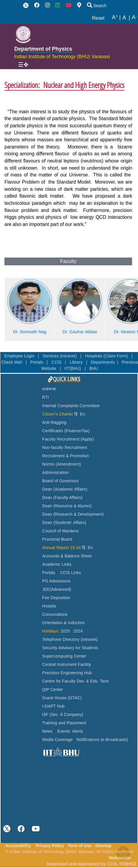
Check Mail (12, 362)
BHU (94, 369)
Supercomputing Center (64, 656)
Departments (103, 362)
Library (77, 362)
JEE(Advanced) (57, 589)
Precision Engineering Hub (67, 673)
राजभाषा (49, 389)
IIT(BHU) (73, 369)
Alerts (78, 731)
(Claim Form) (116, 356)
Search (97, 6)
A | (116, 18)
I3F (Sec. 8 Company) (63, 715)
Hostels (49, 606)
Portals (37, 362)
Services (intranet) (60, 356)
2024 (78, 631)
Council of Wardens (60, 531)
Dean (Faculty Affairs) (62, 498)
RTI (45, 397)
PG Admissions (56, 581)
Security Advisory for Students (70, 648)
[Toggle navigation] (23, 65)
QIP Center (53, 690)
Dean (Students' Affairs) (64, 523)
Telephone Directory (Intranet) (70, 640)
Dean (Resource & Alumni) (67, 506)
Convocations (55, 614)
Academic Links (57, 564)
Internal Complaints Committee (71, 406)
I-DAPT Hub (53, 706)
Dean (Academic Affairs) (65, 489)
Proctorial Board (57, 539)
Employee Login (20, 356)
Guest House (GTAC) (62, 698)
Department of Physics (43, 49)
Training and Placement (64, 723)
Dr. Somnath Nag (30, 332)
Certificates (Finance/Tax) (66, 431)
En (83, 414)
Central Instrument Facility (67, 665)
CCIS (57, 362)
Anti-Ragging (54, 423)
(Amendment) (68, 464)
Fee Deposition (56, 598)
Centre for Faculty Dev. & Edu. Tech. (76, 681)
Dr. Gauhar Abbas (80, 332)
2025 (65, 631)
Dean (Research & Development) (73, 514)
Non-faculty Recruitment (65, 448)
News (47, 731)
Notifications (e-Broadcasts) (102, 740)
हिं (76, 414)
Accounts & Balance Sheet (67, 556)
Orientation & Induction (64, 623)
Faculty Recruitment (61, 439)
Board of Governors (60, 481)
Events (64, 731)
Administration (55, 473)
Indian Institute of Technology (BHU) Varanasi (62, 56)
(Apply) (87, 439)
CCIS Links (70, 573)
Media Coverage (57, 740)
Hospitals (94, 356)
